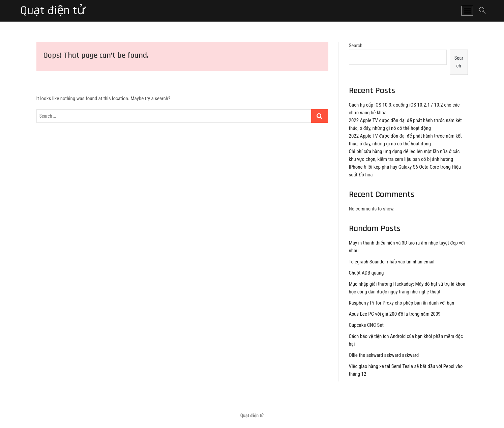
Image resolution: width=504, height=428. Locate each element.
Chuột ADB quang (366, 273)
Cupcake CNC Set (366, 325)
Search (356, 46)
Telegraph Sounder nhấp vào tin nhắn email (392, 262)
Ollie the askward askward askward (384, 355)
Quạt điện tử (53, 11)
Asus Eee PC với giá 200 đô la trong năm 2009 (395, 314)
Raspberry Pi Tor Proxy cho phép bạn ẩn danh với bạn (402, 303)
